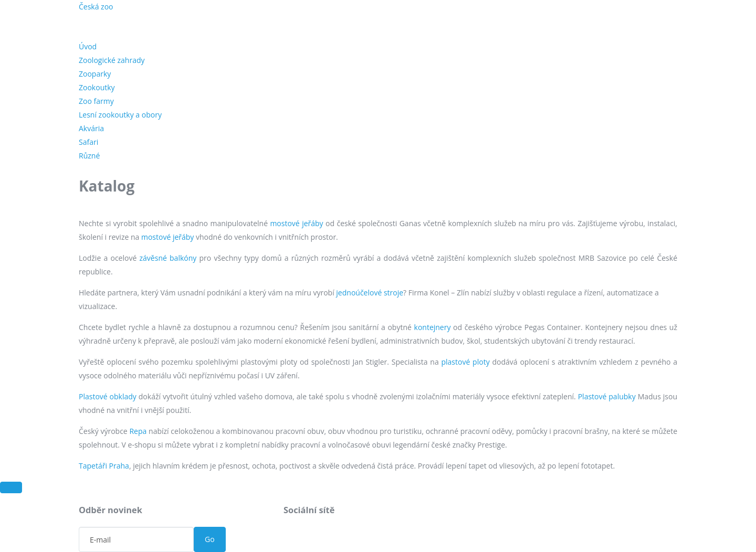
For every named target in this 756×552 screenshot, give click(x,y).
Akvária (91, 128)
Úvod (88, 46)
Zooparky (95, 74)
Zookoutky (97, 87)
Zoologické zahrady (112, 60)
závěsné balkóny (168, 258)
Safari (88, 142)
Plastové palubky (607, 396)
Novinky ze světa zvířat (236, 10)
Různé (89, 156)
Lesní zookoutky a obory (120, 115)
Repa (138, 431)
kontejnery (433, 327)
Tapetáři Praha (104, 466)
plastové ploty (465, 362)
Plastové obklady (108, 396)
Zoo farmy (96, 101)
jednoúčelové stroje (370, 293)
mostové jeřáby (296, 223)
